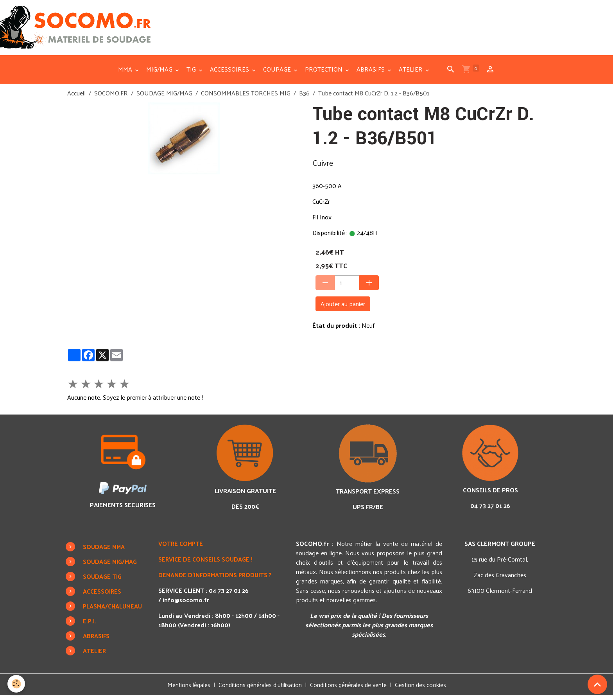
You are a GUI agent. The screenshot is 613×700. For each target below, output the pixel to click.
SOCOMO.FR (111, 97)
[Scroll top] (597, 684)
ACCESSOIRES (230, 73)
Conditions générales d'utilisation (259, 689)
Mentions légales (185, 689)
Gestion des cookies (424, 689)
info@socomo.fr (186, 604)
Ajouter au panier (343, 308)
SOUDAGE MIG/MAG (164, 97)
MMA (126, 73)
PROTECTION (324, 73)
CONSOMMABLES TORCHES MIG (246, 97)
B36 (304, 97)
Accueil (76, 97)
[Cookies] (17, 684)
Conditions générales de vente (350, 689)
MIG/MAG (160, 73)
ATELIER (411, 73)
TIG (192, 73)
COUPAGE (278, 73)
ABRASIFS (371, 73)
